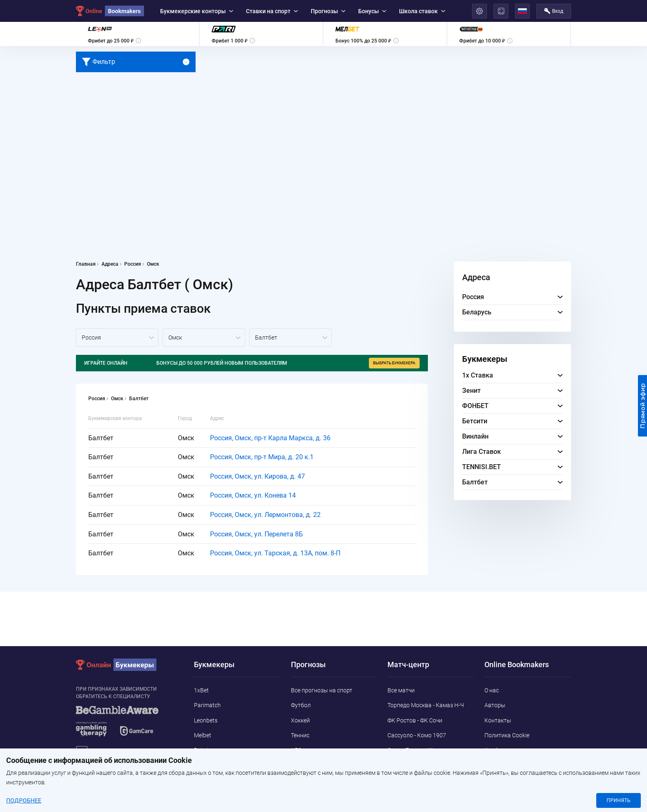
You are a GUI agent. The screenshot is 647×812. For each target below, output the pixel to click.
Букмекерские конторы (197, 11)
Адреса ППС (501, 765)
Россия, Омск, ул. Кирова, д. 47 (257, 476)
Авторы (495, 705)
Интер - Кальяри (409, 765)
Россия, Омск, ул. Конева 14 (253, 495)
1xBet (201, 690)
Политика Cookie (507, 735)
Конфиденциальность (514, 750)
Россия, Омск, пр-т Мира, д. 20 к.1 (262, 457)
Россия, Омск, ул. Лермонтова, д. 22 (265, 515)
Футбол (301, 705)
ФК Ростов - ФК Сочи (415, 720)
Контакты (498, 720)
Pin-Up (202, 780)
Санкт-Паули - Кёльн (415, 750)
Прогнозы (328, 11)
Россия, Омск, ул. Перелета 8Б (256, 534)
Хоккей (300, 720)
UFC (296, 750)
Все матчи (401, 690)
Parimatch (207, 705)
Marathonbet (211, 765)
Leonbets (206, 720)
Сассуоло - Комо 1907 (417, 735)
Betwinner (207, 750)
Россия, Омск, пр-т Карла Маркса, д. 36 (270, 438)
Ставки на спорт (272, 11)
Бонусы (372, 11)
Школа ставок (422, 11)
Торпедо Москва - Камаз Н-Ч (426, 705)
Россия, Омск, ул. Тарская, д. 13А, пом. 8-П (275, 553)
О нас (492, 690)
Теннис (300, 735)
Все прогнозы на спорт (322, 690)
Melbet (203, 735)
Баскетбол (305, 765)
